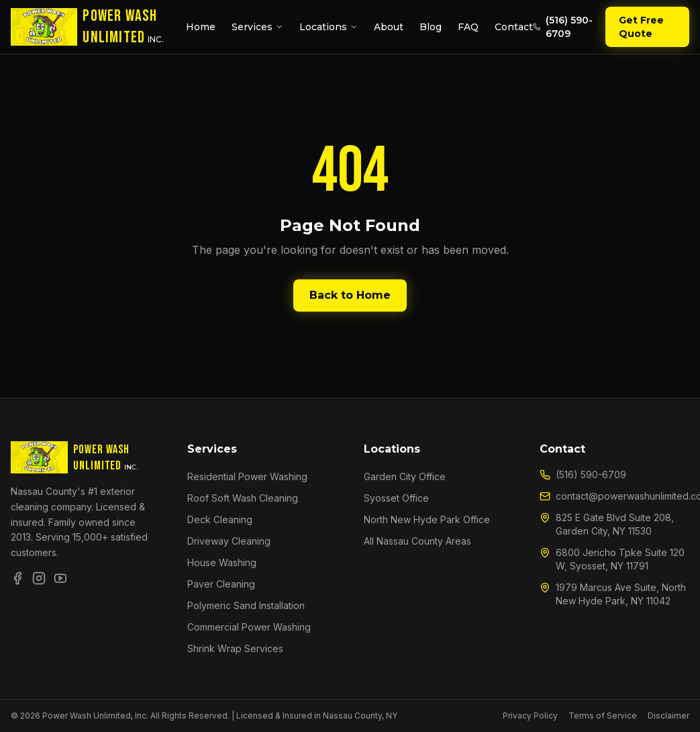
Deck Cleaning (220, 519)
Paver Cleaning (221, 584)
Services (257, 27)
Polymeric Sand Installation (246, 605)
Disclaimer (668, 716)
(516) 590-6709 (563, 27)
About (389, 27)
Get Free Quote (641, 27)
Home (201, 27)
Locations (329, 27)
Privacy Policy (530, 716)
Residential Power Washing (247, 476)
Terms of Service (603, 716)
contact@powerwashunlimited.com (614, 496)
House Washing (222, 562)
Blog (431, 27)
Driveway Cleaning (229, 541)
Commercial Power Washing (249, 627)
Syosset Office (396, 498)
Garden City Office (405, 476)
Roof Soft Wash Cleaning (243, 498)
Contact (514, 27)
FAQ (468, 27)
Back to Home (350, 295)
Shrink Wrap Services (235, 648)
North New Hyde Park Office (427, 519)
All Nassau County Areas (417, 541)
